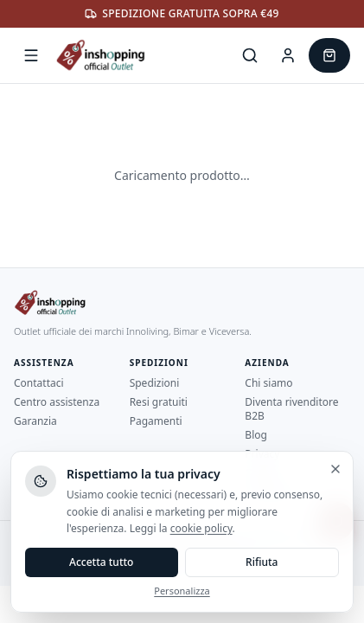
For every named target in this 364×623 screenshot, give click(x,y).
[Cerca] (250, 55)
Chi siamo (268, 383)
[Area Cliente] (288, 55)
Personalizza (182, 591)
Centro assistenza (57, 402)
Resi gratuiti (159, 402)
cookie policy (201, 528)
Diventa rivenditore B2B (291, 409)
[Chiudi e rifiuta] (335, 469)
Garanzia (35, 421)
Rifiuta (262, 562)
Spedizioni (155, 383)
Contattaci (39, 383)
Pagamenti (156, 421)
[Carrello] (329, 55)
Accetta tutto (101, 562)
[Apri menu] (31, 55)
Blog (256, 435)
